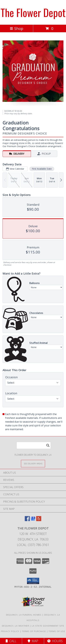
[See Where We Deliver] (33, 463)
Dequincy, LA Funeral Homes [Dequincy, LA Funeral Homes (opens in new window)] (24, 615)
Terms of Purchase (34, 631)
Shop (16, 28)
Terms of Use (57, 631)
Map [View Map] (33, 641)
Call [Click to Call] (11, 641)
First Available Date (42, 169)
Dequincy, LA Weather (15, 626)
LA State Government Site (48, 626)
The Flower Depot (33, 12)
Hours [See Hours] (55, 641)
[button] (33, 581)
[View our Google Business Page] (33, 520)
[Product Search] (34, 445)
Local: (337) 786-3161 (33, 545)
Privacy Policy (10, 631)
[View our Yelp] (39, 520)
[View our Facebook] (27, 520)
